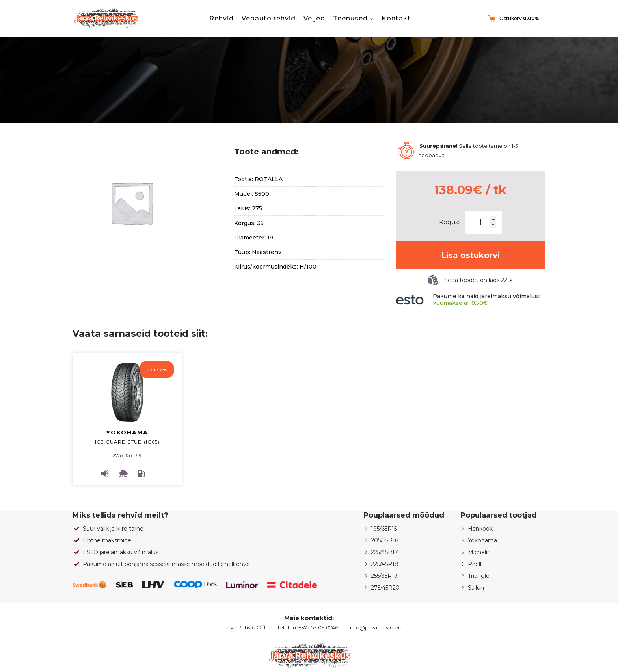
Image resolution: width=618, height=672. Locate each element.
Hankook (480, 529)
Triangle (479, 576)
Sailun (476, 588)
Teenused (350, 18)
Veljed (314, 18)
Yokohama (482, 540)
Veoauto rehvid (269, 18)
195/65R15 (384, 529)
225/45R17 (384, 552)
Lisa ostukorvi (470, 255)
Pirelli (475, 564)
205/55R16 (384, 540)
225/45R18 (385, 564)
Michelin (479, 552)
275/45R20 (385, 588)
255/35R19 (384, 576)
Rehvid (222, 18)
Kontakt (396, 18)
